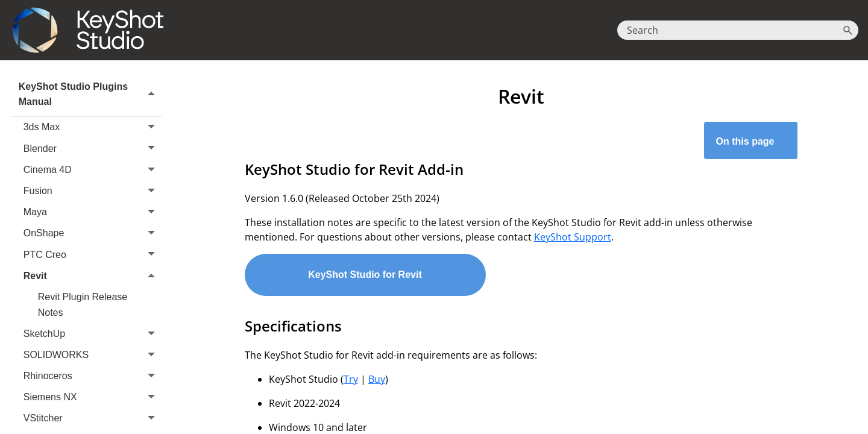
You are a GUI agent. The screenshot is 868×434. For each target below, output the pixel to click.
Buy (377, 379)
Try (351, 379)
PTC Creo (93, 255)
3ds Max (93, 127)
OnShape (93, 234)
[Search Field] (738, 30)
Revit (93, 276)
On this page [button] (751, 141)
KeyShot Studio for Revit (365, 275)
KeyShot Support (573, 237)
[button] (848, 30)
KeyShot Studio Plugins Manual (90, 94)
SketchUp (93, 334)
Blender (93, 149)
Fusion (93, 191)
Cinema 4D (93, 170)
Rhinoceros (93, 376)
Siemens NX (93, 397)
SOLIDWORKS (93, 355)
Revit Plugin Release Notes (83, 305)
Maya (93, 212)
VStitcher (93, 419)
